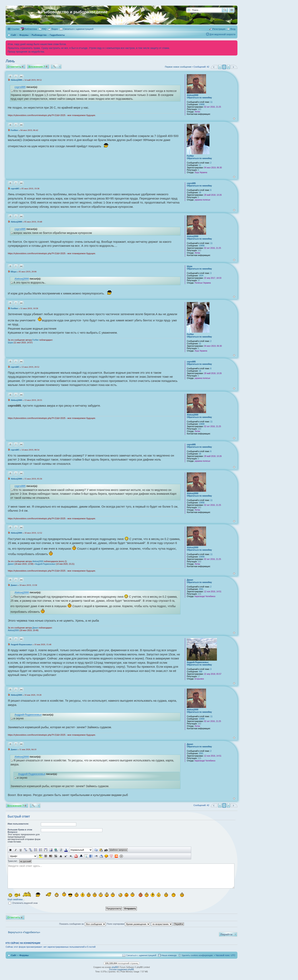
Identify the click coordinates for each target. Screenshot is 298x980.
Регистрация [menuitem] (219, 29)
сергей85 (20, 87)
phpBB (115, 967)
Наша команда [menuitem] (169, 955)
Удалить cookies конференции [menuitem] (197, 955)
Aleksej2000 (192, 95)
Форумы (24, 955)
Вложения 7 (37, 67)
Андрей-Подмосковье (45, 564)
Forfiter (190, 156)
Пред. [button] (214, 67)
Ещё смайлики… (16, 899)
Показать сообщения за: (82, 924)
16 (200, 193)
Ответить (14, 67)
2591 (201, 589)
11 (211, 102)
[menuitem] (53, 29)
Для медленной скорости (223, 34)
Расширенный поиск (232, 10)
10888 (202, 104)
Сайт (14, 955)
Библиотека (31, 29)
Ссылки (15, 29)
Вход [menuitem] (233, 29)
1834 (201, 276)
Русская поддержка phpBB (121, 969)
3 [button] (228, 67)
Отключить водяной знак (23, 903)
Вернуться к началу (234, 119)
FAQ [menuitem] (44, 29)
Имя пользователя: (18, 824)
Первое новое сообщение (178, 67)
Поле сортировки (128, 924)
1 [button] (220, 67)
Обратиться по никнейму (199, 98)
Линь (10, 61)
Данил (11, 564)
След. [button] (234, 67)
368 (201, 672)
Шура (189, 266)
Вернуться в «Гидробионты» (24, 932)
